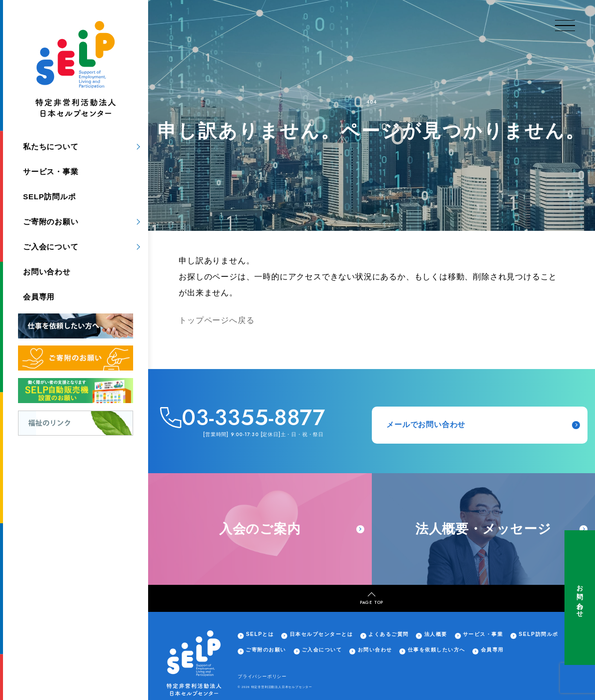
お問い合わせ (580, 598)
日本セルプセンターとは (321, 634)
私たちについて (51, 146)
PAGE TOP (372, 598)
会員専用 (39, 297)
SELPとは (260, 634)
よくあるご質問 (388, 634)
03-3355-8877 (254, 418)
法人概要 (436, 634)
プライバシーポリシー (262, 676)
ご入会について (51, 247)
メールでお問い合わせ (483, 425)
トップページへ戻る (216, 320)
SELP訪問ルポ (50, 197)
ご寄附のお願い (51, 222)
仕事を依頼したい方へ (437, 650)
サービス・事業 (51, 171)
